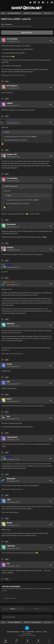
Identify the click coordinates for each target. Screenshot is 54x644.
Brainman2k (11, 479)
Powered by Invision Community (27, 635)
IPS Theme (10, 632)
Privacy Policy (30, 632)
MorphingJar (11, 224)
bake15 (9, 399)
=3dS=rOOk (11, 546)
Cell (8, 564)
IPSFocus (17, 632)
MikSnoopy (11, 324)
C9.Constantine (7, 24)
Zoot (8, 416)
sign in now (39, 589)
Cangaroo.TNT (12, 154)
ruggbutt (10, 103)
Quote (7, 81)
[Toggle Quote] (4, 132)
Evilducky (10, 247)
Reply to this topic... (10, 598)
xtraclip (9, 364)
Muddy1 (9, 523)
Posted (13, 41)
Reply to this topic (27, 33)
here (45, 237)
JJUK (9, 500)
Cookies (45, 632)
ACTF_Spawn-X (12, 86)
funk (8, 382)
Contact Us (38, 632)
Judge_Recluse (12, 437)
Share (13, 609)
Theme (23, 632)
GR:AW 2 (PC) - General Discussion (21, 26)
